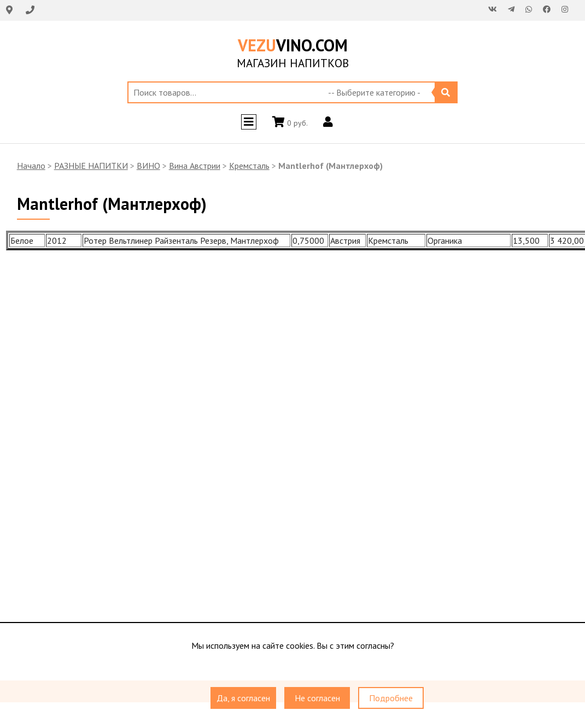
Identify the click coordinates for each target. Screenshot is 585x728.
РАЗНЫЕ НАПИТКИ (91, 166)
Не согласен (317, 698)
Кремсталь (249, 166)
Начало (31, 166)
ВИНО (148, 166)
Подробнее (391, 698)
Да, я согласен (243, 698)
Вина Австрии (195, 166)
